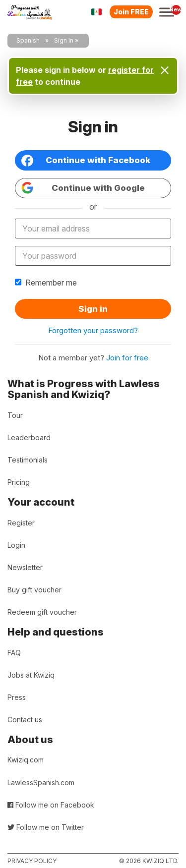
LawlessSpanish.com (41, 782)
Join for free (127, 358)
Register (21, 523)
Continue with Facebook (86, 161)
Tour (15, 415)
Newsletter (25, 567)
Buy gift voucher (34, 590)
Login (16, 545)
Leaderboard (29, 437)
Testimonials (28, 460)
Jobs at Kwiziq (31, 675)
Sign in (93, 309)
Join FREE (131, 12)
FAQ (14, 653)
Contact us (25, 720)
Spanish (28, 40)
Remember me (46, 283)
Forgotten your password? (93, 330)
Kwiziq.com (26, 760)
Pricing (19, 482)
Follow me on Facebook (51, 805)
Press (17, 697)
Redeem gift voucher (42, 612)
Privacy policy (32, 861)
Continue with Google (83, 188)
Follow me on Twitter (46, 827)
